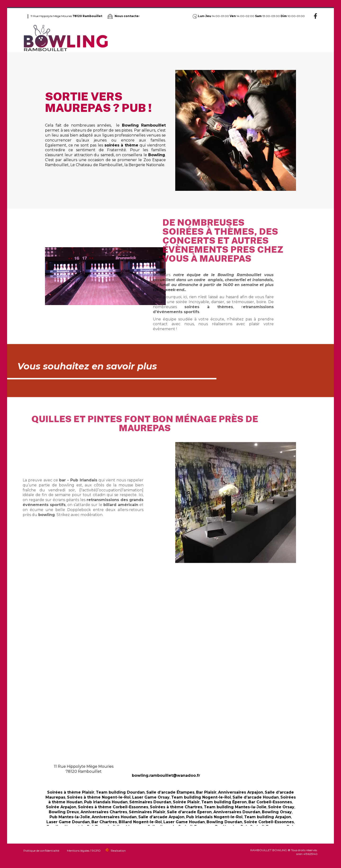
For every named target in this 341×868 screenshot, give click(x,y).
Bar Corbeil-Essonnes (270, 802)
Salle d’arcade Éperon (189, 812)
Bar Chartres (104, 822)
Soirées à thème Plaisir (71, 792)
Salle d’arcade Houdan (256, 797)
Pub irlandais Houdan (106, 802)
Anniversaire (241, 38)
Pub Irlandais (163, 38)
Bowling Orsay (277, 812)
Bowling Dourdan (224, 822)
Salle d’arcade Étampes (170, 792)
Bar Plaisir (206, 792)
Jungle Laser (189, 38)
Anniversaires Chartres (104, 812)
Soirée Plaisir (186, 802)
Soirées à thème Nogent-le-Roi (99, 797)
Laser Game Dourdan (68, 822)
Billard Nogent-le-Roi (140, 822)
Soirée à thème (215, 38)
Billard (280, 38)
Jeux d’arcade (301, 38)
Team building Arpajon (268, 817)
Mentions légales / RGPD (84, 851)
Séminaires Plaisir (147, 812)
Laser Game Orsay (151, 797)
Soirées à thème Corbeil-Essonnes (113, 807)
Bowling (142, 38)
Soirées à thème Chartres (176, 807)
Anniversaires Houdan (114, 817)
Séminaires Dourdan (150, 802)
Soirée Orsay (281, 807)
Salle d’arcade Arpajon (161, 817)
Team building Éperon (224, 802)
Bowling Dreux (64, 812)
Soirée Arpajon (61, 807)
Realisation (118, 851)
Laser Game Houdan (184, 822)
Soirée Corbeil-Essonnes (269, 822)
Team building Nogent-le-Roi (201, 797)
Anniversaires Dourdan (237, 812)
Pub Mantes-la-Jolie (70, 817)
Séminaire (263, 38)
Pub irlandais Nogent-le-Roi (214, 817)
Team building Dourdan (120, 792)
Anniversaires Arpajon (241, 792)
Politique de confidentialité (41, 851)
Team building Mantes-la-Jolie (235, 807)
